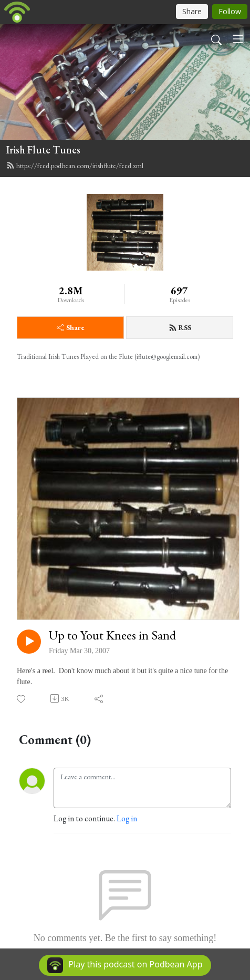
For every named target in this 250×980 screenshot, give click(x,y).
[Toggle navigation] (238, 39)
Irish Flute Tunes (43, 150)
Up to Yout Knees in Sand (112, 636)
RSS (180, 327)
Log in (127, 818)
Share (71, 327)
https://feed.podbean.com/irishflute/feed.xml (75, 166)
